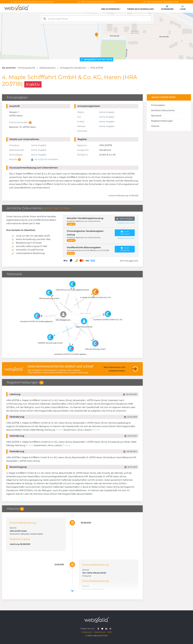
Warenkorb (167, 8)
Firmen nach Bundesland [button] (140, 9)
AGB (110, 632)
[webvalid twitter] (103, 629)
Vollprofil (42, 159)
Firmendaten (158, 105)
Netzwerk (156, 116)
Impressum (87, 632)
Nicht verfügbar (125, 219)
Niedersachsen (48, 68)
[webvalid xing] (111, 629)
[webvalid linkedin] (107, 629)
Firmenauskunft (26, 68)
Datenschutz (100, 632)
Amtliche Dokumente (163, 110)
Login (183, 8)
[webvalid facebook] (99, 629)
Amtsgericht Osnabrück (73, 68)
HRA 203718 (97, 68)
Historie (155, 126)
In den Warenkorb (125, 233)
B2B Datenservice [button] (110, 9)
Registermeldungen (162, 121)
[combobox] (96, 19)
